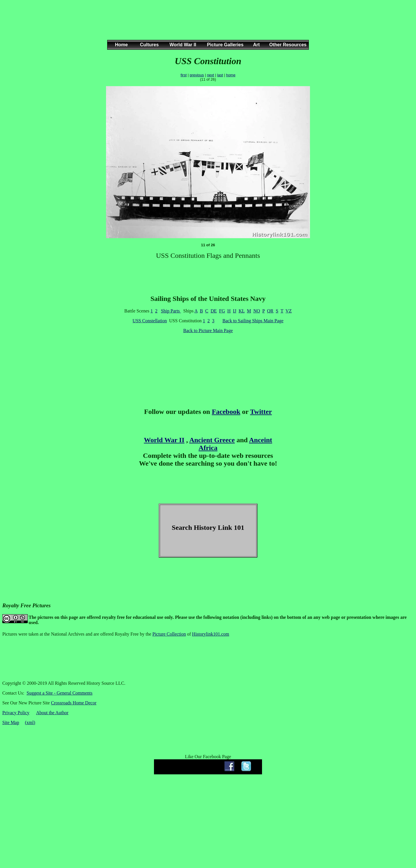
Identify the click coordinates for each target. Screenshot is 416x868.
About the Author (52, 713)
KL (242, 311)
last (220, 75)
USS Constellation (150, 321)
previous (197, 75)
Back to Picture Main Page (208, 331)
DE (214, 311)
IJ (235, 311)
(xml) (30, 722)
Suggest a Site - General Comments (60, 693)
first (184, 75)
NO (257, 311)
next (210, 75)
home (231, 75)
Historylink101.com (211, 634)
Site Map (11, 722)
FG (222, 311)
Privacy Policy (16, 713)
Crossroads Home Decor (74, 703)
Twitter (261, 412)
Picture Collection (169, 634)
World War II (164, 440)
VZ (288, 311)
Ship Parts (171, 311)
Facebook (226, 412)
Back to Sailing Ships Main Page (253, 321)
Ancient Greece (212, 440)
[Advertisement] (207, 26)
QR (270, 311)
